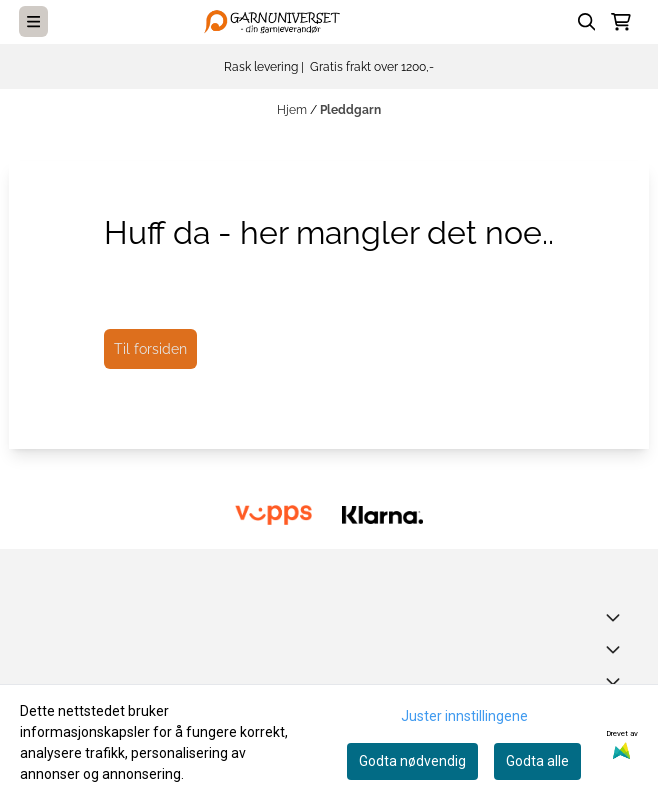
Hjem (293, 110)
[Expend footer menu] (617, 649)
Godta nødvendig (412, 761)
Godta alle (537, 761)
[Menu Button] (33, 21)
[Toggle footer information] (617, 617)
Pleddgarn (350, 110)
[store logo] (276, 21)
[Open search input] (587, 22)
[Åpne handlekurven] (621, 22)
